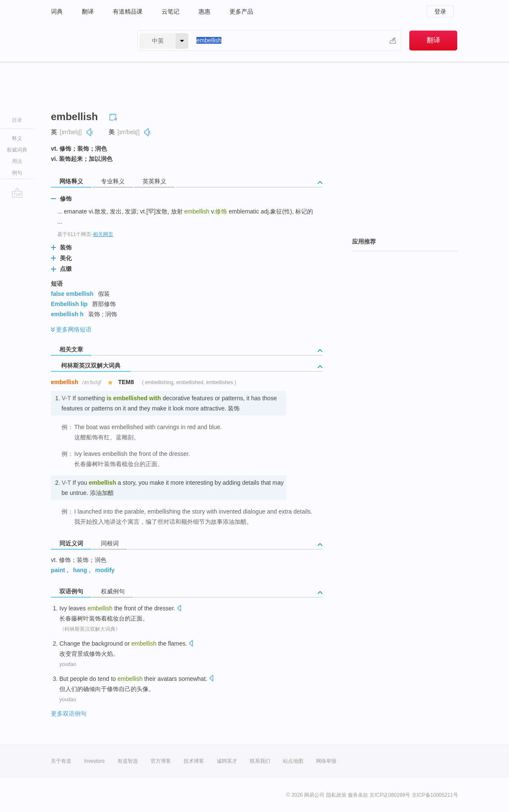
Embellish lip (69, 304)
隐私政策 (336, 795)
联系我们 (260, 761)
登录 (440, 11)
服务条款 (358, 795)
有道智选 (128, 761)
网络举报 (326, 761)
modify (105, 570)
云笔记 (171, 11)
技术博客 (194, 761)
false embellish (72, 294)
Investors (94, 761)
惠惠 (204, 11)
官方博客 (161, 761)
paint (58, 570)
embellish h (67, 314)
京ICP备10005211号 (435, 795)
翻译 (88, 11)
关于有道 (61, 761)
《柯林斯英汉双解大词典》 (90, 629)
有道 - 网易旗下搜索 (86, 41)
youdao (68, 664)
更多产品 (241, 11)
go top (17, 193)
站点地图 (293, 761)
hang (80, 570)
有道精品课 (128, 11)
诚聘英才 (227, 761)
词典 (57, 11)
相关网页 (103, 234)
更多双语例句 (69, 714)
